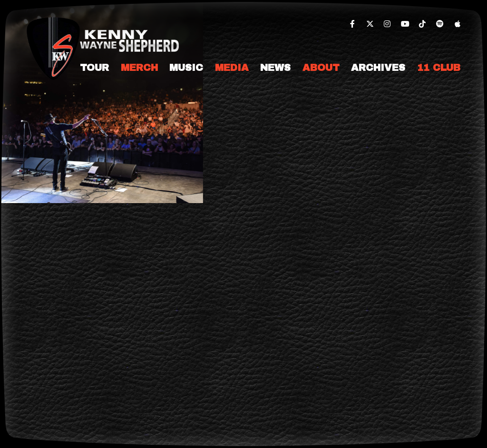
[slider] (102, 102)
